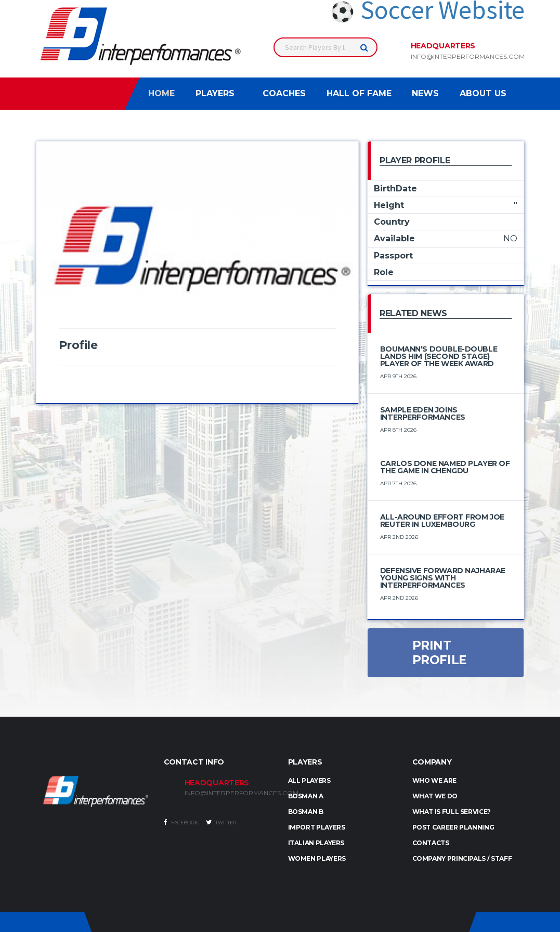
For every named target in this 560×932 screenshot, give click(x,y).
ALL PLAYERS (309, 780)
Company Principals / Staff (462, 858)
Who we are (434, 780)
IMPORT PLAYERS (317, 827)
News (425, 93)
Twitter (221, 822)
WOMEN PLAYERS (317, 858)
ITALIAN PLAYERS (316, 843)
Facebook (181, 822)
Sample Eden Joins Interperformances (423, 413)
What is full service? (452, 812)
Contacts (431, 843)
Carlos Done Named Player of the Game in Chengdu (445, 467)
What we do (435, 796)
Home (161, 93)
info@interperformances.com (468, 57)
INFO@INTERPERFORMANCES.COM (229, 793)
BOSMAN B (306, 812)
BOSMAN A (306, 796)
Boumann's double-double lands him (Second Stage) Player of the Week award (439, 356)
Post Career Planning (453, 827)
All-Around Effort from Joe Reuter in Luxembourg (442, 521)
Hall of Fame (359, 93)
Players (215, 93)
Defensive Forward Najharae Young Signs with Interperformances (443, 578)
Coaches (284, 93)
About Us (483, 93)
